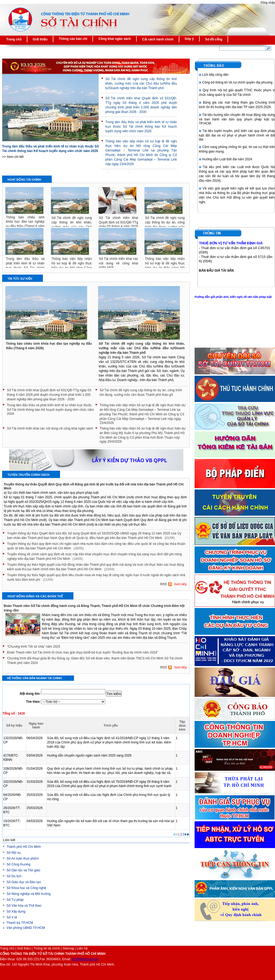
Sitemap (69, 948)
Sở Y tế (12, 917)
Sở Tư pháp (15, 900)
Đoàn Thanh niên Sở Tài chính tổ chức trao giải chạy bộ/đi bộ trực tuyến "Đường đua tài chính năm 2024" (83, 652)
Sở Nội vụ (14, 853)
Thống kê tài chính (47, 948)
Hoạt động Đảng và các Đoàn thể (35, 596)
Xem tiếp (180, 584)
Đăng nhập (268, 2)
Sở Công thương (18, 864)
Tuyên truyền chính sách (28, 475)
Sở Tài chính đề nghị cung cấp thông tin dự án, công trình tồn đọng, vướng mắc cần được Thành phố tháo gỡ (141, 392)
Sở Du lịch (14, 876)
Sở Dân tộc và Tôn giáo (23, 870)
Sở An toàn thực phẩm (23, 859)
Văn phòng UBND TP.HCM (26, 928)
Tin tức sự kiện (20, 279)
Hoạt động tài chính (24, 180)
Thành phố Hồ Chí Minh (24, 847)
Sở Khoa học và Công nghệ (26, 888)
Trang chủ (7, 948)
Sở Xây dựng (16, 911)
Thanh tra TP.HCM (20, 923)
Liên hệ (82, 948)
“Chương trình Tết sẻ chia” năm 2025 (34, 647)
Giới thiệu (24, 948)
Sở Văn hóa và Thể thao (24, 906)
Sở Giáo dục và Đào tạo (24, 882)
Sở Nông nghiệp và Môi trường (28, 894)
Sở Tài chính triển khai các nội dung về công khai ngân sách (118, 263)
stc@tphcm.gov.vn (85, 959)
